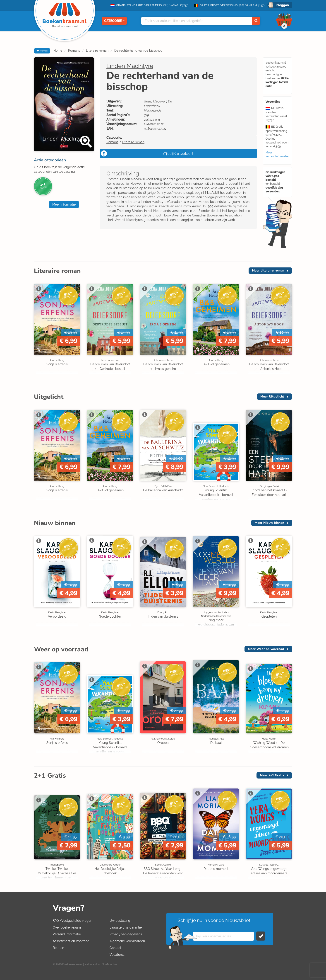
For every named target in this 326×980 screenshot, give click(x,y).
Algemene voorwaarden (127, 941)
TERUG (42, 51)
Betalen (58, 948)
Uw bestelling (120, 921)
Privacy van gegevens (126, 934)
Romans (74, 51)
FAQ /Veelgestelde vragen (72, 921)
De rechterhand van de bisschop (138, 51)
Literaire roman (97, 51)
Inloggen (282, 5)
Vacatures (117, 955)
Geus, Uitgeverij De (158, 101)
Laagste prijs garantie (126, 927)
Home (58, 51)
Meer (268, 270)
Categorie (114, 21)
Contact (115, 948)
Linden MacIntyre (130, 66)
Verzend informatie (67, 934)
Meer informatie (64, 204)
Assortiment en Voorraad (71, 941)
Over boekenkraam (67, 927)
